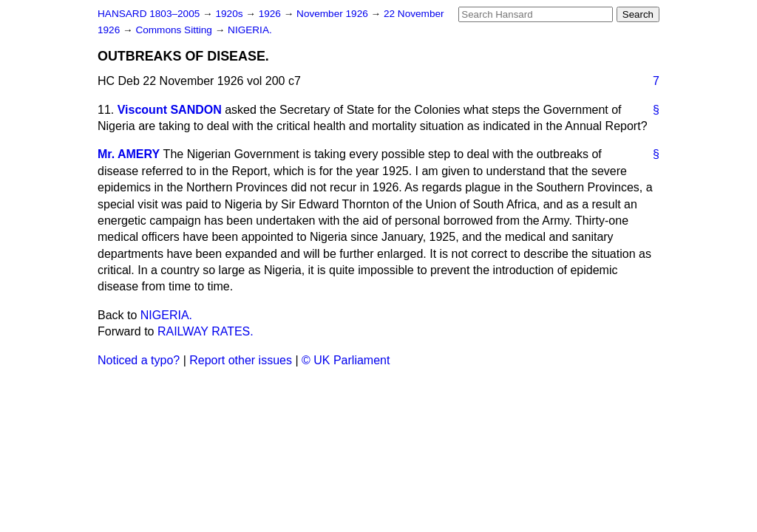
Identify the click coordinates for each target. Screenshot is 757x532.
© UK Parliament (346, 360)
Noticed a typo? (139, 360)
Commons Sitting (175, 30)
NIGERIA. (250, 30)
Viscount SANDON (170, 110)
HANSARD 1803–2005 (149, 14)
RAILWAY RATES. (206, 331)
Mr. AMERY (129, 154)
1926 (271, 14)
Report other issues (241, 360)
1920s (230, 14)
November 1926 (334, 14)
